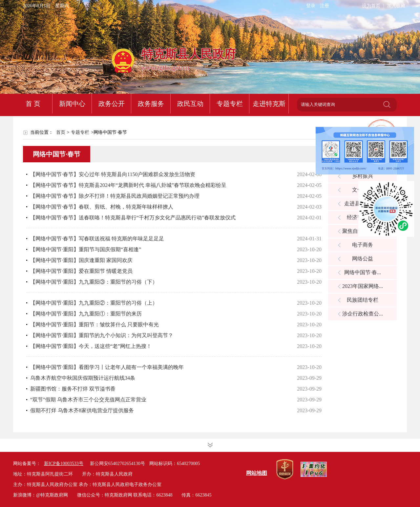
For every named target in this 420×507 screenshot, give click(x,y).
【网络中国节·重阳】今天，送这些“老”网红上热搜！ (91, 346)
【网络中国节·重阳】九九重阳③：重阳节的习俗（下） (94, 282)
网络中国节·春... (363, 272)
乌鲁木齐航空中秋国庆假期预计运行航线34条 (83, 378)
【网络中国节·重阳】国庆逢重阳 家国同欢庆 (81, 260)
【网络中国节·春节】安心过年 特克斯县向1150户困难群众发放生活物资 (113, 174)
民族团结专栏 (363, 300)
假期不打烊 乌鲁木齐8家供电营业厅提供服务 (82, 410)
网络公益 (363, 259)
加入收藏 (396, 6)
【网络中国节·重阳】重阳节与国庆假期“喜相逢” (86, 249)
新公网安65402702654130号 (117, 464)
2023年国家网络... (363, 286)
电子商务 (363, 245)
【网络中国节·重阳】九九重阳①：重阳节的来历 (86, 314)
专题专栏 (230, 104)
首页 (61, 132)
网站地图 (257, 473)
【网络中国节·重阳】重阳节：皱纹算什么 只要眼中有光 (94, 324)
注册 (325, 6)
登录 (311, 6)
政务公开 (112, 104)
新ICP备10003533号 (64, 464)
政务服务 (151, 104)
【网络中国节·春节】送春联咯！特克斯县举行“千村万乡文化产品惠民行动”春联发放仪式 (133, 218)
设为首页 (371, 6)
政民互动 (190, 104)
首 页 (33, 104)
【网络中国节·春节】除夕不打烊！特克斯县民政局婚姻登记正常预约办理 (115, 196)
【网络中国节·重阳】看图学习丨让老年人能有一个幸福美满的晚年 (107, 367)
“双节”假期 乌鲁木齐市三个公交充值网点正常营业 (88, 400)
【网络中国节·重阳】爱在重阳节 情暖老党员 (81, 271)
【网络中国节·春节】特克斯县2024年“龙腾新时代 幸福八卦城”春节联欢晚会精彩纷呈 (128, 185)
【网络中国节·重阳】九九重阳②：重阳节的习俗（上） (94, 303)
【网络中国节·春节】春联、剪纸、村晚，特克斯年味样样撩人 (102, 207)
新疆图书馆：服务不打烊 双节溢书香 (73, 389)
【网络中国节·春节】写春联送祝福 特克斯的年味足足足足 (97, 239)
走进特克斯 (269, 104)
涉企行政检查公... (363, 314)
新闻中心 (72, 104)
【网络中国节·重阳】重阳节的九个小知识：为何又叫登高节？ (102, 335)
